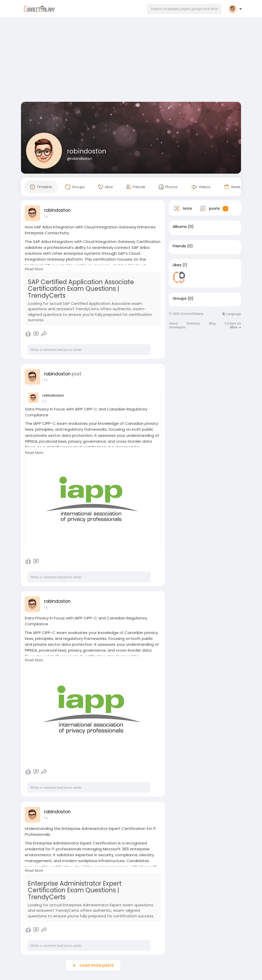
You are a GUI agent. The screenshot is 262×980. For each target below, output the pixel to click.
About (173, 323)
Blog (212, 323)
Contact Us (233, 323)
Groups (180, 298)
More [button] (236, 327)
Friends (179, 246)
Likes (177, 265)
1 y (46, 216)
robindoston (87, 151)
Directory (193, 323)
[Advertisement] (131, 61)
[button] (184, 9)
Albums (180, 227)
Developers (177, 327)
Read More (34, 269)
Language (232, 314)
